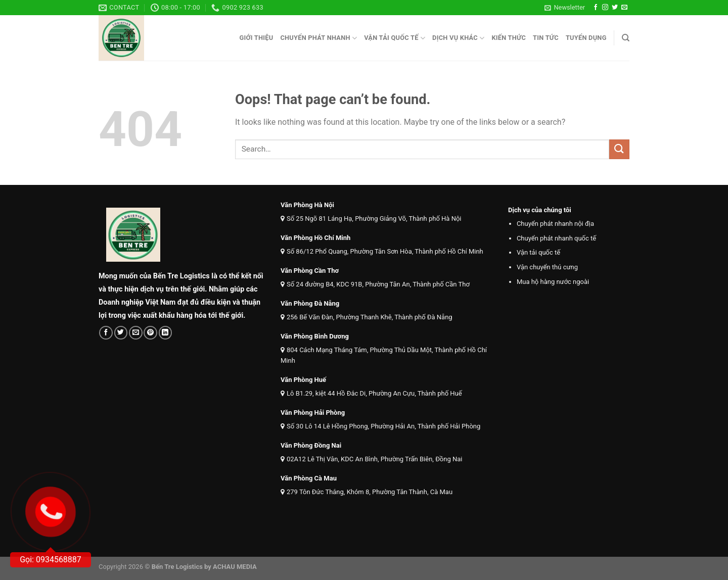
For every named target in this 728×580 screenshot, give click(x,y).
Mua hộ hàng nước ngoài (553, 282)
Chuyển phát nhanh (318, 38)
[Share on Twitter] (121, 333)
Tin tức (546, 38)
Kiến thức (509, 38)
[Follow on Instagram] (605, 8)
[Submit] (619, 149)
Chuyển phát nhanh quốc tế (556, 238)
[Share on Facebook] (106, 333)
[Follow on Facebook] (596, 8)
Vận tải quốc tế (395, 38)
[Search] (626, 38)
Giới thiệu (256, 38)
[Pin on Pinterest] (150, 333)
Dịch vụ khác (458, 38)
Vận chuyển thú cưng (547, 267)
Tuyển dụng (586, 38)
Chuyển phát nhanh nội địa (555, 224)
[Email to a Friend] (136, 333)
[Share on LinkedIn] (166, 333)
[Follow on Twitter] (615, 8)
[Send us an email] (624, 8)
